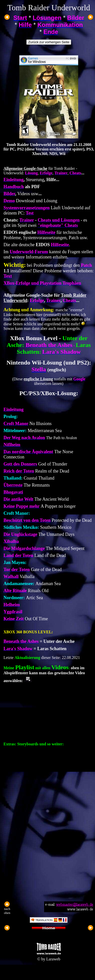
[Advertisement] (47, 852)
